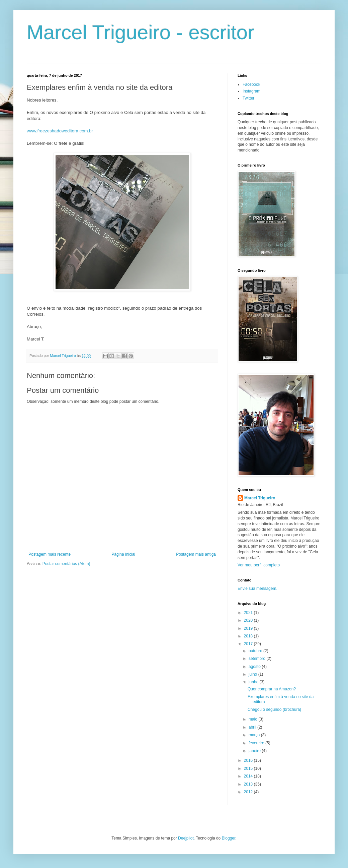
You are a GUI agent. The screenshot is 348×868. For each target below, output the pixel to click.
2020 (249, 620)
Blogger (229, 838)
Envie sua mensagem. (257, 588)
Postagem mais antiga (196, 554)
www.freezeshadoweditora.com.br (60, 131)
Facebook (251, 84)
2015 (249, 768)
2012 (249, 792)
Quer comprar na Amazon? (272, 689)
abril (253, 727)
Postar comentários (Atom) (66, 564)
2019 (249, 628)
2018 (249, 636)
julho (253, 674)
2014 (249, 776)
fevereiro (257, 743)
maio (253, 719)
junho (254, 682)
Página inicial (123, 554)
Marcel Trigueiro (260, 498)
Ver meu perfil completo (259, 565)
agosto (255, 667)
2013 (249, 784)
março (255, 735)
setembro (257, 659)
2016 (249, 760)
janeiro (255, 751)
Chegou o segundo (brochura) (274, 709)
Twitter (248, 98)
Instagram (251, 91)
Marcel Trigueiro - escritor (141, 32)
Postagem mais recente (50, 554)
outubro (256, 651)
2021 (249, 613)
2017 (249, 644)
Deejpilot (186, 838)
